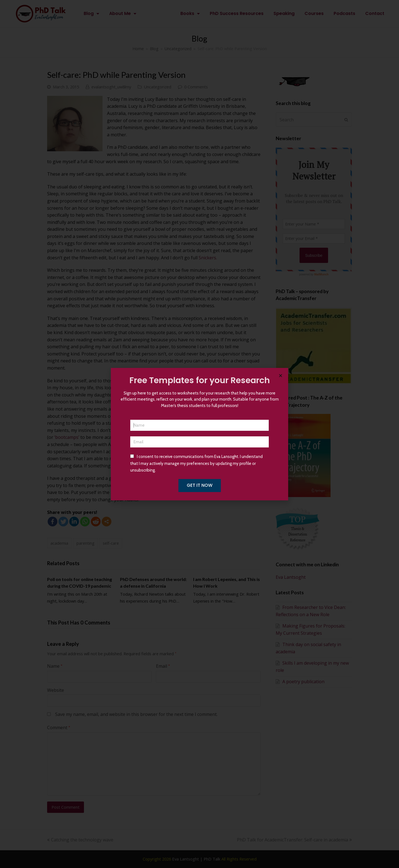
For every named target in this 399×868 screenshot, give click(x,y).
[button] (281, 376)
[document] (199, 434)
